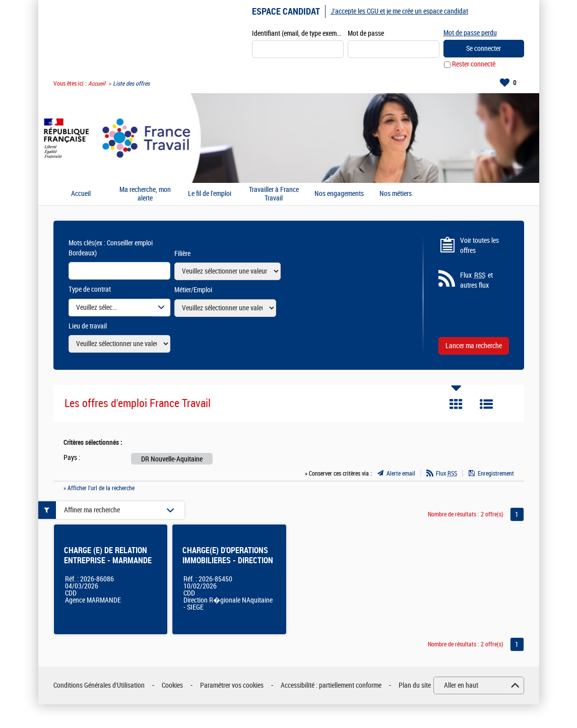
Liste (486, 405)
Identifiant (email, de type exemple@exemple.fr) (298, 34)
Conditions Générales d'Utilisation (99, 685)
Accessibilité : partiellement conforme (331, 685)
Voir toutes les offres (479, 246)
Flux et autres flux (476, 281)
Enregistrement (496, 474)
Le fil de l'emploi (210, 194)
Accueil (97, 84)
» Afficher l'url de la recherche (99, 488)
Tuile (456, 405)
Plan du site (415, 685)
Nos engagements (339, 194)
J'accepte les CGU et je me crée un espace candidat (399, 11)
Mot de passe (366, 34)
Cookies (172, 685)
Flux (446, 474)
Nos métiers (396, 194)
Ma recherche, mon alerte (145, 194)
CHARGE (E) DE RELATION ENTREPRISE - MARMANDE (108, 556)
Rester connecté (474, 65)
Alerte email (401, 474)
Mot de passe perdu (470, 33)
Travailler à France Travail (274, 194)
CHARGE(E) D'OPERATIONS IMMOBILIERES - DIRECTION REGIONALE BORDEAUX (228, 561)
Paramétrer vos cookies (232, 685)
